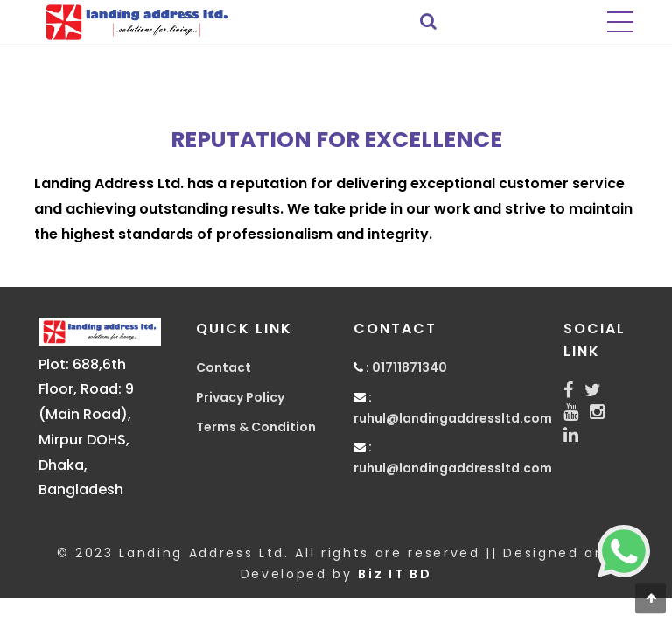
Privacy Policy (240, 397)
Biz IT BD (395, 574)
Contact (224, 367)
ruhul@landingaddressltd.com (453, 418)
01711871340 (409, 367)
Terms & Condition (256, 427)
